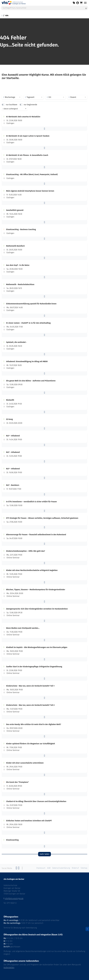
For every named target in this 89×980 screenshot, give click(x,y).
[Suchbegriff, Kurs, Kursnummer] (44, 8)
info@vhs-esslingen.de (14, 898)
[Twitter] (19, 869)
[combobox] (12, 97)
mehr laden (44, 854)
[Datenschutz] (87, 929)
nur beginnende (30, 105)
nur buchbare (12, 105)
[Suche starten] (86, 8)
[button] (44, 129)
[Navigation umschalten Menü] (85, 3)
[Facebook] (16, 869)
